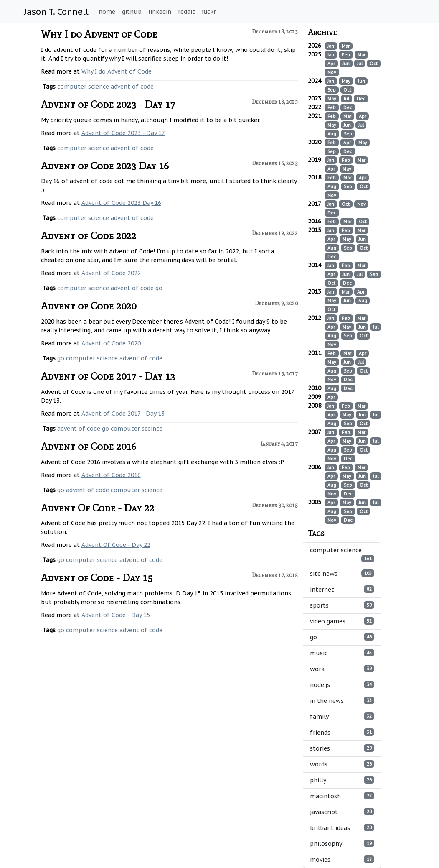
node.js (342, 685)
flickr (209, 12)
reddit (187, 12)
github (132, 12)
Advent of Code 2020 (89, 306)
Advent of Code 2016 (89, 446)
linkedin (160, 12)
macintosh (342, 796)
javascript (342, 812)
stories (342, 748)
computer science (83, 87)
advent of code (132, 87)
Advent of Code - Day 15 (97, 578)
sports (342, 605)
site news (342, 573)
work (342, 669)
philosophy (342, 844)
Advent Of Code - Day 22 (98, 508)
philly (342, 780)
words (342, 764)
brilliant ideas (342, 828)
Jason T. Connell (56, 12)
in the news (342, 701)
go (159, 288)
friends (342, 732)
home (107, 12)
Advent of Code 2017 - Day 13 (108, 376)
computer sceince (137, 429)
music (342, 653)
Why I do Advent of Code (99, 34)
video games (342, 621)
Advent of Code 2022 (89, 236)
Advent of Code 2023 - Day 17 (108, 104)
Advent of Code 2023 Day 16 (105, 166)
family (342, 716)
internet (342, 589)
